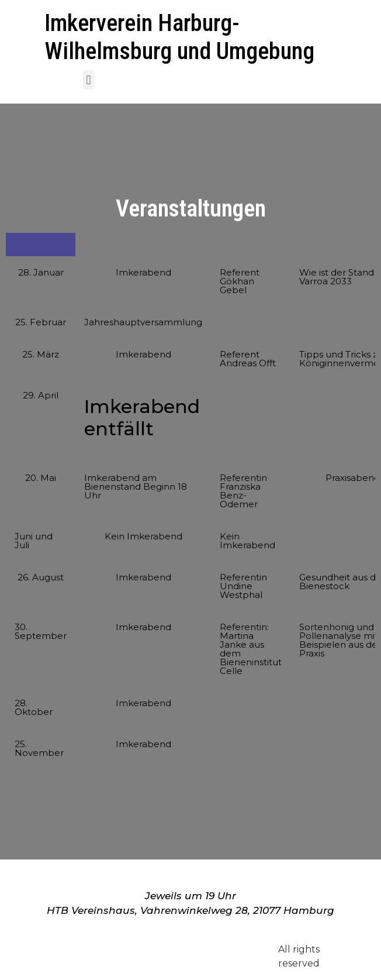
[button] (89, 80)
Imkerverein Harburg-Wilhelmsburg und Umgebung (179, 37)
